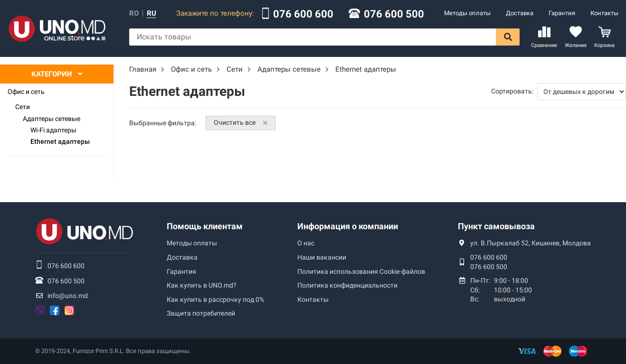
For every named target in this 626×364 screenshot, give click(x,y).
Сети (23, 107)
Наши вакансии (322, 257)
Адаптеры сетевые (52, 119)
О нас (306, 243)
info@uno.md (68, 296)
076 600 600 (303, 14)
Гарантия (562, 13)
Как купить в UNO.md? (202, 285)
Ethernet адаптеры (60, 141)
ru (152, 14)
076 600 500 (394, 14)
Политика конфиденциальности (347, 285)
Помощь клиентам (205, 226)
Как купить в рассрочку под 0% (215, 299)
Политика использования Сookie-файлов (361, 271)
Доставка (520, 13)
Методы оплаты (467, 13)
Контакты (604, 13)
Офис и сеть (26, 92)
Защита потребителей (201, 313)
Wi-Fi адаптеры (53, 130)
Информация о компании (348, 226)
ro (134, 14)
